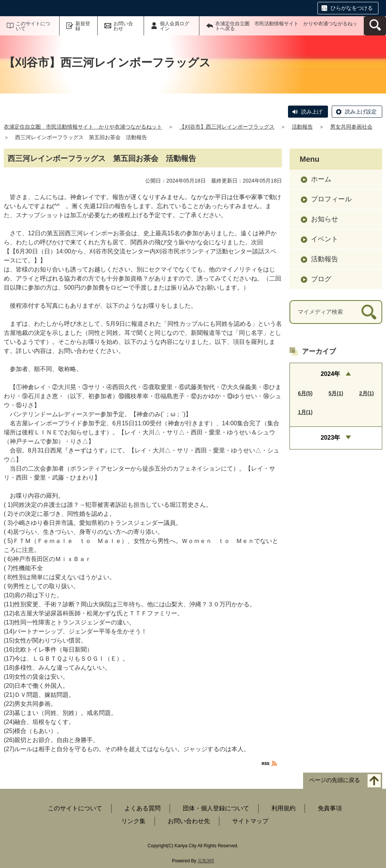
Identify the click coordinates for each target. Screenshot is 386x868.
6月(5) (305, 393)
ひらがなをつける (352, 8)
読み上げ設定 (361, 112)
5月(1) (336, 393)
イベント (325, 239)
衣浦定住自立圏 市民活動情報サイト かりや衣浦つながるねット (83, 127)
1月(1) (305, 412)
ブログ (321, 279)
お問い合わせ (123, 26)
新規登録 (83, 26)
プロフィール (331, 199)
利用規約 (283, 808)
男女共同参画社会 (351, 127)
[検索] (369, 312)
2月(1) (367, 393)
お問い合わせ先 (189, 821)
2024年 (331, 374)
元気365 (206, 861)
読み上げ (312, 112)
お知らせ (325, 219)
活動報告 (302, 127)
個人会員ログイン (175, 26)
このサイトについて (33, 26)
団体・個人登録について (216, 808)
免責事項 (330, 808)
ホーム (321, 179)
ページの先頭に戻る (335, 780)
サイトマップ (250, 821)
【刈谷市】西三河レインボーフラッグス (227, 127)
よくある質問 (142, 808)
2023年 (331, 438)
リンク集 (133, 821)
